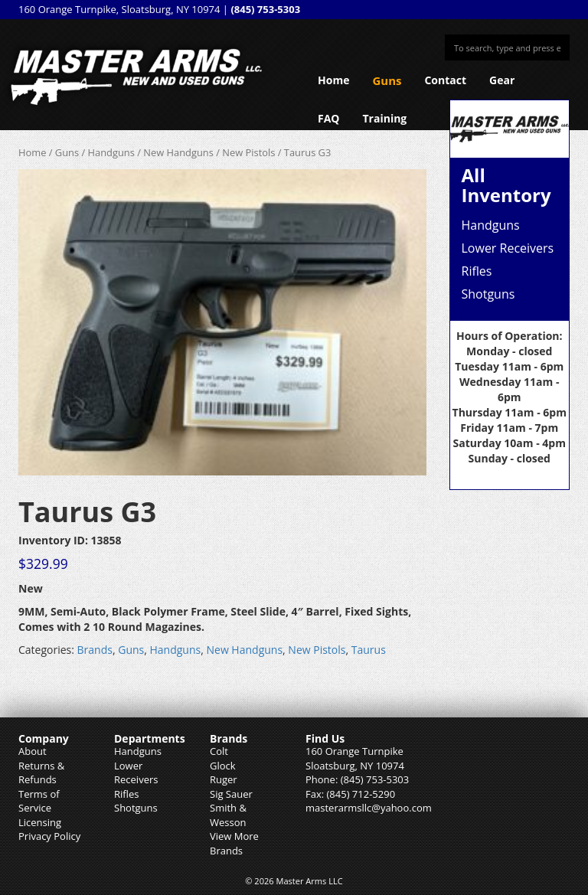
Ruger (224, 779)
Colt (219, 751)
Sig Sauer (231, 794)
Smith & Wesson (228, 815)
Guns (387, 80)
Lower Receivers (508, 248)
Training (385, 118)
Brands (95, 650)
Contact (445, 80)
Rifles (477, 271)
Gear (502, 80)
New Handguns (178, 152)
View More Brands (234, 843)
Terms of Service (39, 801)
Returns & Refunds (41, 773)
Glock (223, 766)
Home (333, 80)
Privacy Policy (49, 836)
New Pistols (248, 152)
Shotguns (488, 294)
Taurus (369, 650)
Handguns (111, 152)
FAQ (329, 118)
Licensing (40, 822)
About (33, 751)
